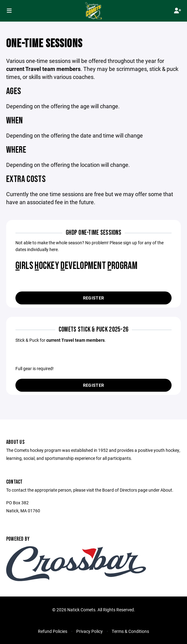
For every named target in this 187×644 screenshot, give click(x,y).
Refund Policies (53, 631)
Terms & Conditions (130, 631)
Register (93, 298)
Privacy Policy (89, 631)
